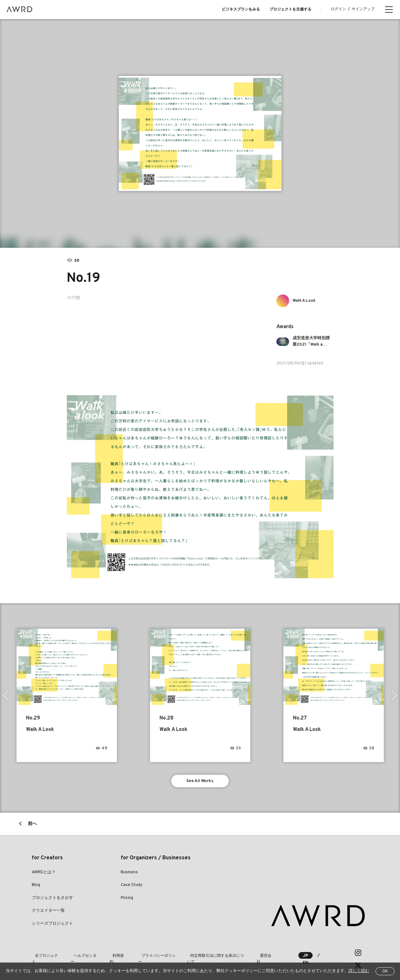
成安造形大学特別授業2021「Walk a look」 (313, 342)
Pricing (127, 900)
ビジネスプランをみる (241, 10)
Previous (5, 695)
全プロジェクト (45, 954)
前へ (32, 825)
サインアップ (363, 9)
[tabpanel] (200, 133)
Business (129, 874)
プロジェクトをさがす (52, 900)
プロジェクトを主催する (290, 10)
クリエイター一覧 (48, 913)
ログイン (338, 9)
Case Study (132, 887)
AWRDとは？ (44, 874)
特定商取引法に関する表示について (207, 954)
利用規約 (112, 954)
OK (385, 971)
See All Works (200, 782)
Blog (36, 887)
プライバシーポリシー (148, 954)
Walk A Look (306, 301)
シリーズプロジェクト (52, 925)
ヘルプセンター (81, 954)
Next (395, 695)
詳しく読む (359, 971)
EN (326, 954)
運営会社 (255, 954)
